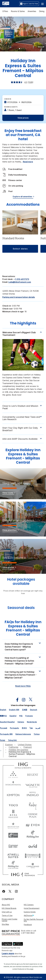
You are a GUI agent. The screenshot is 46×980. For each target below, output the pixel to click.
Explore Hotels (30, 912)
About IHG (6, 905)
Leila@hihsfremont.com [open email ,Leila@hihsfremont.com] (20, 282)
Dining (42, 11)
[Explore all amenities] (23, 197)
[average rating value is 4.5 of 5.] (19, 82)
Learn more (8, 953)
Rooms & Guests (11, 107)
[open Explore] (9, 745)
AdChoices (29, 916)
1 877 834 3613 (28, 933)
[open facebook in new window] (16, 700)
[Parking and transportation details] (19, 297)
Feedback (28, 925)
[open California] (13, 747)
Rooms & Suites (18, 11)
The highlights (23, 324)
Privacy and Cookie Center (10, 920)
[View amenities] (10, 530)
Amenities (32, 11)
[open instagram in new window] (22, 700)
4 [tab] (25, 49)
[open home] (2, 750)
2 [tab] (21, 49)
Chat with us (7, 912)
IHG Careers (29, 905)
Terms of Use (7, 915)
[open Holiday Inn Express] (18, 750)
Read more (28, 162)
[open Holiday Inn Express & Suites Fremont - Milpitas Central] (22, 754)
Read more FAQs (23, 686)
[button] (42, 4)
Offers (5, 11)
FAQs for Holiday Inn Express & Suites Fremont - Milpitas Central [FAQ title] (23, 628)
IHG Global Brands (9, 908)
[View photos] (9, 568)
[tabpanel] (23, 365)
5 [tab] (27, 49)
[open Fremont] (28, 747)
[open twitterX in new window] (29, 700)
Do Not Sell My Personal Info (33, 920)
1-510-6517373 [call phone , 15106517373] (22, 279)
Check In (8, 99)
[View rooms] (8, 493)
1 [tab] (20, 49)
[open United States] (25, 745)
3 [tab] (23, 49)
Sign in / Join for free (29, 4)
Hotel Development (32, 908)
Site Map (5, 924)
